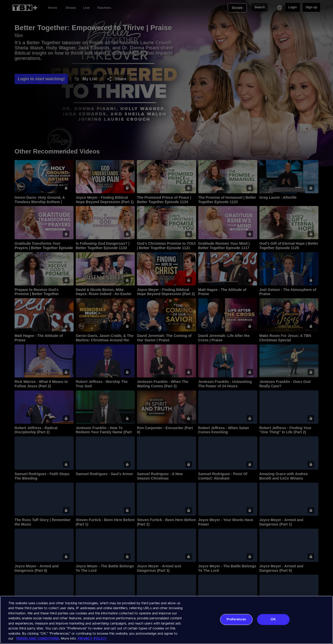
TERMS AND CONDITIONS (37, 639)
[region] (166, 620)
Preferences (236, 619)
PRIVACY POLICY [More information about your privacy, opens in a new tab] (92, 639)
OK (273, 619)
